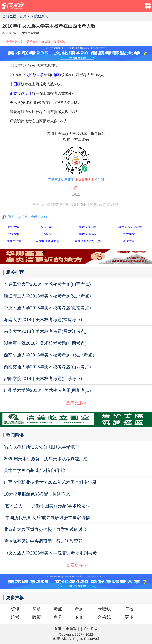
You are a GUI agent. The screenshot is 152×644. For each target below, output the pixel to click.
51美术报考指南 (23, 65)
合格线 (104, 617)
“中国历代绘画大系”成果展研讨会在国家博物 (47, 518)
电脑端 (71, 629)
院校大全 (14, 227)
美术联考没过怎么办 (88, 241)
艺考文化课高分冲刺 (129, 227)
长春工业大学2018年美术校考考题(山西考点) (47, 284)
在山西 (46, 41)
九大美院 (129, 234)
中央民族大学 (31, 33)
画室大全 (129, 241)
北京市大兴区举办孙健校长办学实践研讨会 (45, 529)
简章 (37, 609)
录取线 (104, 609)
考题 (79, 609)
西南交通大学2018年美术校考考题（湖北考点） (50, 355)
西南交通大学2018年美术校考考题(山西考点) (47, 367)
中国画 (15, 84)
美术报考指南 (88, 227)
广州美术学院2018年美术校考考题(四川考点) (47, 390)
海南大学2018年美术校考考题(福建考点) (43, 320)
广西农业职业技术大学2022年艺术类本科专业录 (50, 482)
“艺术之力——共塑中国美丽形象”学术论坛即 (47, 506)
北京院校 (14, 234)
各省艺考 (46, 227)
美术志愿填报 (47, 65)
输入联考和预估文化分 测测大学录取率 (42, 447)
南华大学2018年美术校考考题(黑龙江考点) (45, 331)
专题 (79, 617)
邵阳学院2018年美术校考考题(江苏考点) (43, 379)
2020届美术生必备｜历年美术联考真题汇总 (46, 459)
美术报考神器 (88, 234)
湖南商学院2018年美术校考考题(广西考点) (45, 343)
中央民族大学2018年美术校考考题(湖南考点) (47, 308)
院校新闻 (41, 16)
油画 (56, 75)
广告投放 (91, 629)
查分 (58, 617)
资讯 (15, 609)
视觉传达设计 (21, 93)
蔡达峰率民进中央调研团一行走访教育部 (43, 541)
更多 (129, 617)
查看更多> (76, 403)
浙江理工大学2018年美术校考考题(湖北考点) (47, 296)
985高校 (46, 234)
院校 (129, 609)
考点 (58, 609)
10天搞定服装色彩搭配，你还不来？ (39, 494)
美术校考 (32, 41)
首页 (23, 16)
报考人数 (59, 41)
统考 (15, 617)
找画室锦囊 (14, 241)
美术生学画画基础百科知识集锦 (34, 470)
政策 (37, 617)
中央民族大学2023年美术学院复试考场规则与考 (50, 553)
